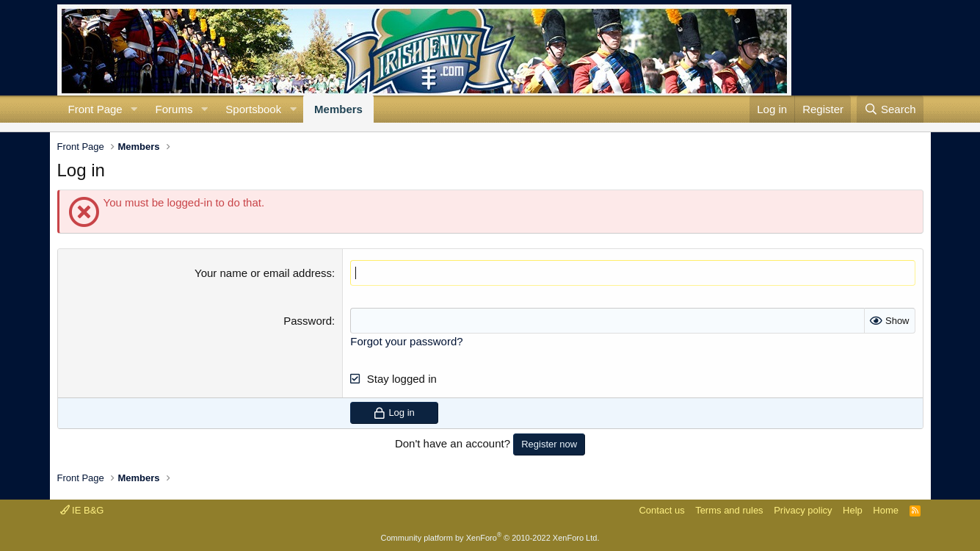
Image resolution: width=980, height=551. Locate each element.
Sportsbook (253, 109)
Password (308, 321)
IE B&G (82, 510)
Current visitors (57, 127)
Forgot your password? (406, 341)
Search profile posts (81, 127)
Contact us (661, 510)
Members (338, 109)
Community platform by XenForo (490, 538)
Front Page (95, 109)
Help (853, 510)
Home (886, 510)
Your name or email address (263, 273)
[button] (134, 109)
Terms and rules (729, 510)
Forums (174, 109)
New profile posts (69, 127)
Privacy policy (803, 510)
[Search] (890, 109)
